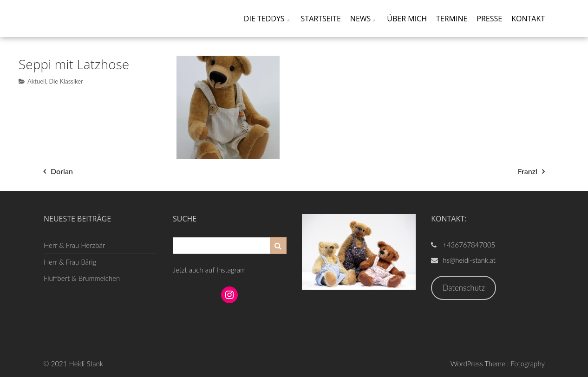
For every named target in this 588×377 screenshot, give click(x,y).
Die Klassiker (66, 81)
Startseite (321, 19)
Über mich (407, 19)
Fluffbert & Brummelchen (82, 278)
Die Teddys (264, 19)
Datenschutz (464, 288)
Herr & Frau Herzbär (74, 245)
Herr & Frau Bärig (70, 262)
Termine (452, 19)
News (360, 19)
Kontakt (528, 19)
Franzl (528, 171)
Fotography (528, 364)
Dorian (62, 171)
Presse (489, 19)
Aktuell (37, 81)
